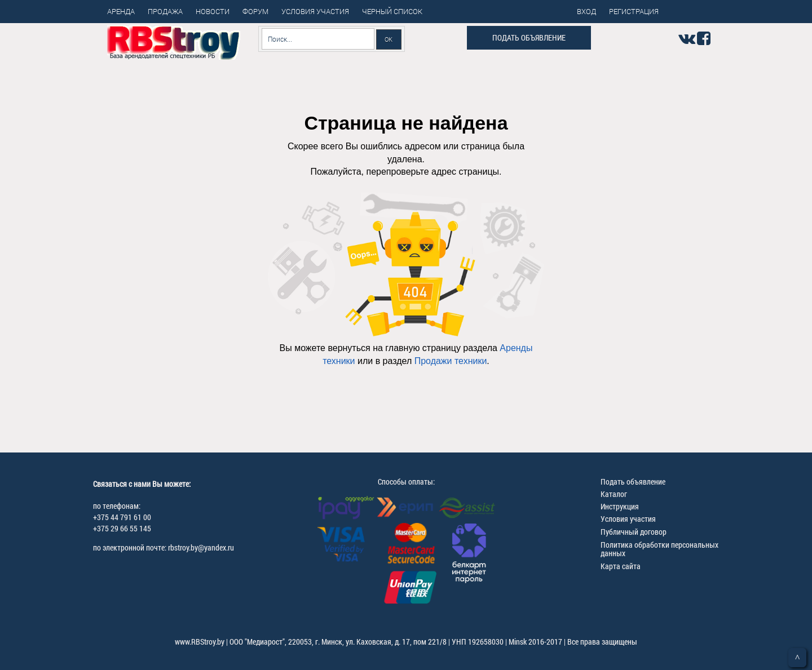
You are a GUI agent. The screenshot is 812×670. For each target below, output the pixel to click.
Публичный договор (634, 532)
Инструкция (620, 506)
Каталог (614, 494)
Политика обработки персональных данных (659, 549)
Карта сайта (621, 566)
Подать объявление (529, 37)
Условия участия (628, 519)
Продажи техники (451, 361)
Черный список (392, 11)
